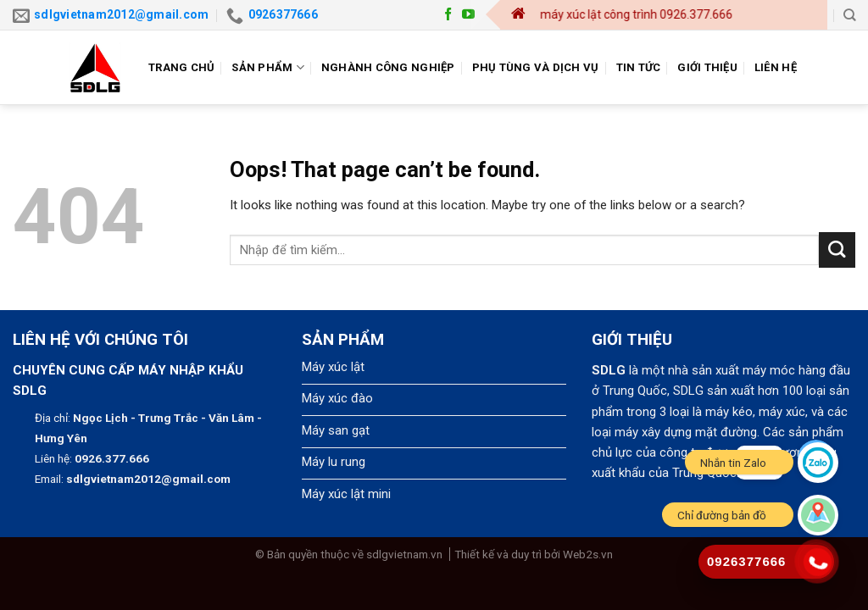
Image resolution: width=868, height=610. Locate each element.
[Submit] (837, 250)
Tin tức (639, 67)
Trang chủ (181, 67)
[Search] (849, 15)
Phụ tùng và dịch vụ (536, 67)
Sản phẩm (268, 67)
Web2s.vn (588, 554)
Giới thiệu (707, 67)
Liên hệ (776, 67)
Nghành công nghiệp (388, 67)
